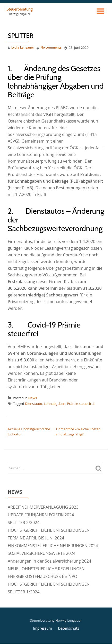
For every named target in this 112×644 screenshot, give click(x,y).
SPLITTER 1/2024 (24, 592)
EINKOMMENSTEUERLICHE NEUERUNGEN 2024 (53, 546)
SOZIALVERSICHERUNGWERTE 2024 (42, 553)
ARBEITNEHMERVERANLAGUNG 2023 (43, 507)
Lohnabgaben (54, 404)
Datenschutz (69, 628)
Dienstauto (33, 404)
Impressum (42, 628)
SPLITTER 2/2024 (24, 522)
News (33, 398)
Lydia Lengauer (23, 47)
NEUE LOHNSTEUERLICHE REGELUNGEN (46, 569)
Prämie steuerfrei (80, 404)
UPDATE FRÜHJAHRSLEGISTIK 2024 (41, 515)
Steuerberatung (20, 9)
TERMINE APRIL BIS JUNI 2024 (36, 538)
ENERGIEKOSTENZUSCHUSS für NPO (42, 576)
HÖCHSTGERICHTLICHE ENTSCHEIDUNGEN (49, 530)
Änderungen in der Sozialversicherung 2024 (49, 561)
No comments (49, 48)
